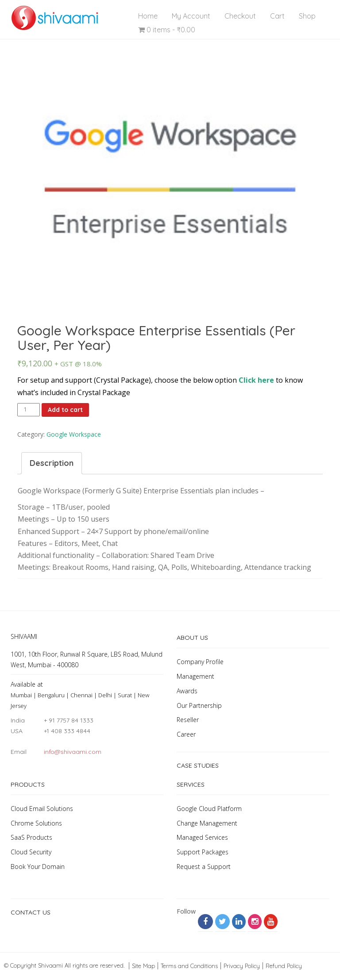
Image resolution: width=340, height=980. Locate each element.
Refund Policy (284, 966)
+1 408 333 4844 (67, 731)
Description (52, 463)
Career (186, 734)
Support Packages (203, 852)
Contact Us (31, 912)
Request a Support (204, 867)
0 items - (167, 30)
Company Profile (200, 662)
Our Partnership (199, 705)
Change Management (207, 823)
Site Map (143, 966)
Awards (187, 691)
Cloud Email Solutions (42, 809)
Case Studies (198, 765)
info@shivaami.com (73, 752)
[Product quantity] (29, 410)
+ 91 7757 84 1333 (69, 720)
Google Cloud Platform (209, 809)
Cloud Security (31, 852)
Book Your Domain (38, 867)
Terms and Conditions (189, 966)
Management (195, 676)
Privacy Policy (242, 966)
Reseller (188, 720)
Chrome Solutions (36, 823)
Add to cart (65, 410)
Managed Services (202, 837)
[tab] (52, 463)
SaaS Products (31, 837)
